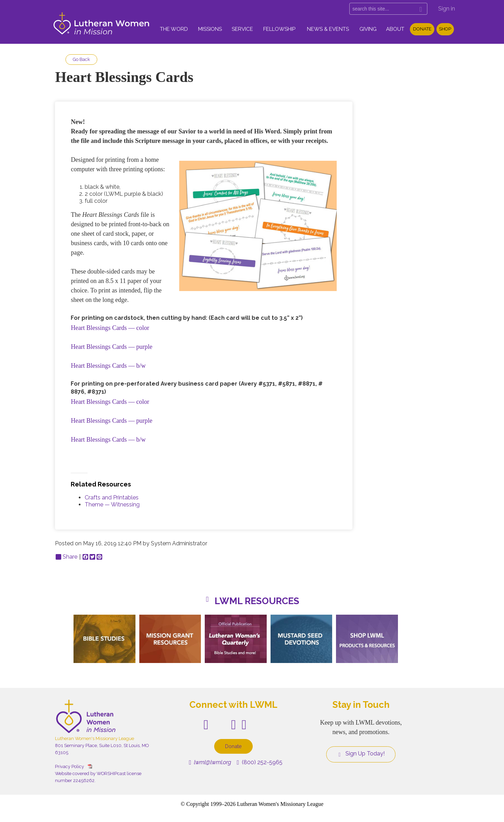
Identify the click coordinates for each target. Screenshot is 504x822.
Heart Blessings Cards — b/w (108, 366)
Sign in (447, 9)
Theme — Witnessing (112, 505)
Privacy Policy (69, 766)
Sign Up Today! (361, 754)
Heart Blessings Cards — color (110, 328)
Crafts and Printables (112, 498)
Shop (445, 29)
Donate (422, 29)
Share (66, 557)
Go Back (81, 59)
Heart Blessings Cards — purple (111, 347)
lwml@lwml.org (210, 762)
